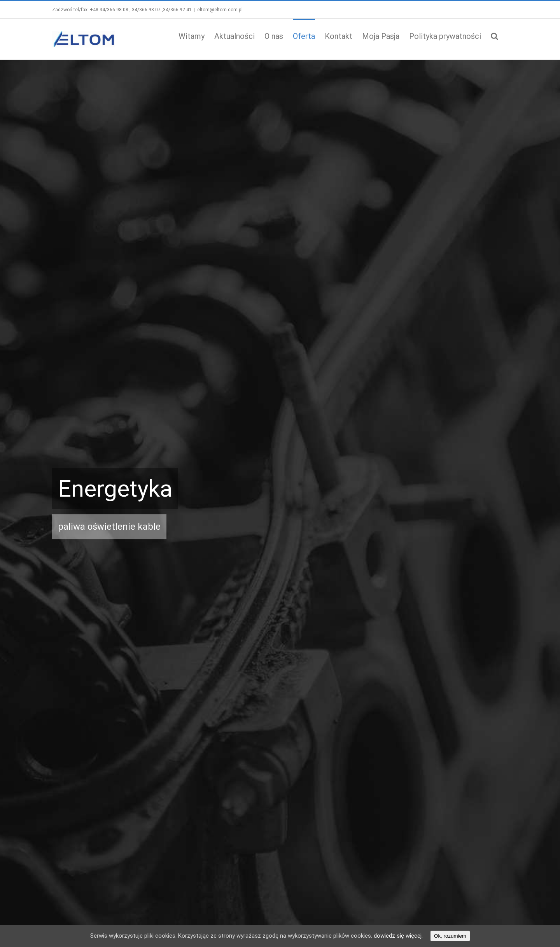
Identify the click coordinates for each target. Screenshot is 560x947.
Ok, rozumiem (450, 936)
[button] (493, 35)
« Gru (291, 896)
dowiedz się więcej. (398, 936)
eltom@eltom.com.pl (218, 10)
